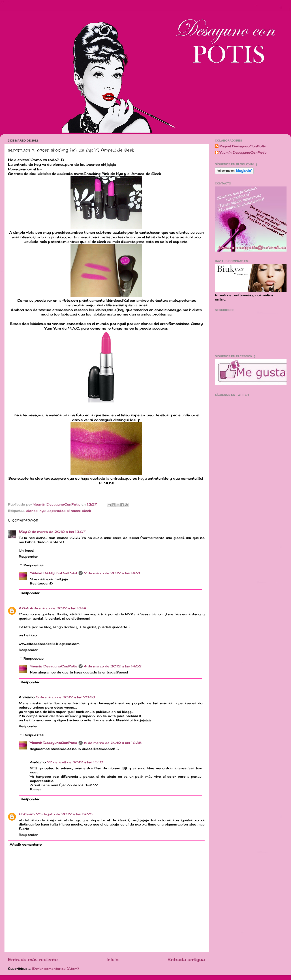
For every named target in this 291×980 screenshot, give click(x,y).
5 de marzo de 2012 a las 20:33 (65, 697)
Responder (28, 557)
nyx (43, 511)
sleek (87, 511)
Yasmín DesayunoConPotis (57, 504)
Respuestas (34, 565)
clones (32, 511)
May (23, 532)
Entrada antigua (186, 959)
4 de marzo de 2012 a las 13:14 (58, 608)
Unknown (27, 814)
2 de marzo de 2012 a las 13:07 (57, 532)
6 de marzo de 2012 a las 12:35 (113, 743)
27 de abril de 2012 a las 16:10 (75, 762)
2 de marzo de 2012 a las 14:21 (112, 573)
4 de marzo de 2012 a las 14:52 (113, 666)
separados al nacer (64, 511)
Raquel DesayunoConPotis (243, 146)
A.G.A (24, 608)
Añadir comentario (26, 845)
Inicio (113, 959)
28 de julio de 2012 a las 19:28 (64, 814)
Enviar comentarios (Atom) (56, 969)
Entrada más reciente (33, 959)
